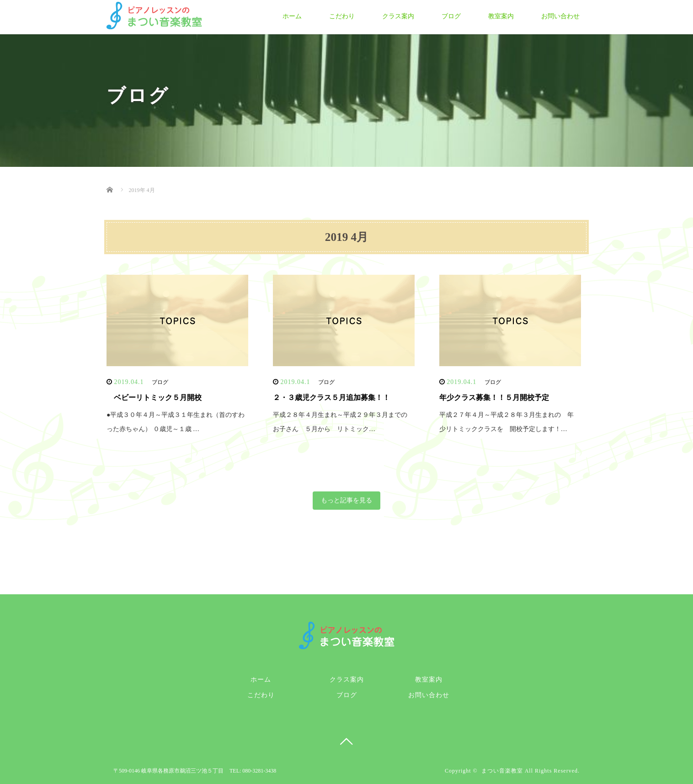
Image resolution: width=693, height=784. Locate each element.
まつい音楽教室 (502, 771)
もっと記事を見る (346, 500)
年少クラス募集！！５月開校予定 (494, 397)
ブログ (451, 16)
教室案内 (501, 16)
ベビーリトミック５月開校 (154, 397)
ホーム (292, 16)
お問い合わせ (560, 16)
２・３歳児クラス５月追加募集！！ (331, 397)
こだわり (342, 16)
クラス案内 (398, 16)
